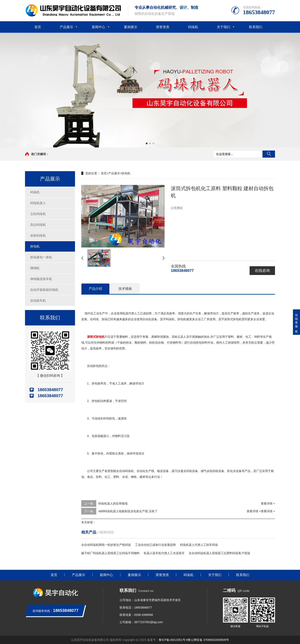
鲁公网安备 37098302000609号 (208, 640)
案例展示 (131, 27)
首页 (38, 27)
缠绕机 (35, 268)
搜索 (269, 154)
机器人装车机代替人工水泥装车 (164, 553)
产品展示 (66, 27)
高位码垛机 (38, 225)
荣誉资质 (163, 27)
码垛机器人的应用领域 (113, 503)
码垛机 (193, 27)
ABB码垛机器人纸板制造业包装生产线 (123, 511)
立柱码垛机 (38, 214)
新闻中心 (99, 27)
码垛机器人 (38, 203)
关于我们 (224, 27)
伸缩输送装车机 (41, 279)
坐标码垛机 (38, 235)
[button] (147, 143)
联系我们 (256, 27)
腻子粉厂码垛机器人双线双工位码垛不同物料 (110, 553)
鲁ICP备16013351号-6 (173, 640)
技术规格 (125, 289)
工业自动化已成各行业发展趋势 (155, 545)
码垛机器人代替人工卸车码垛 (199, 545)
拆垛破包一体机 (41, 257)
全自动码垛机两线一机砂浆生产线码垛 (106, 545)
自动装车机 (38, 301)
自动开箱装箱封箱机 (44, 290)
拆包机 (35, 246)
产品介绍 (95, 289)
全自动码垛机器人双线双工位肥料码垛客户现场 (219, 553)
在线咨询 (262, 271)
